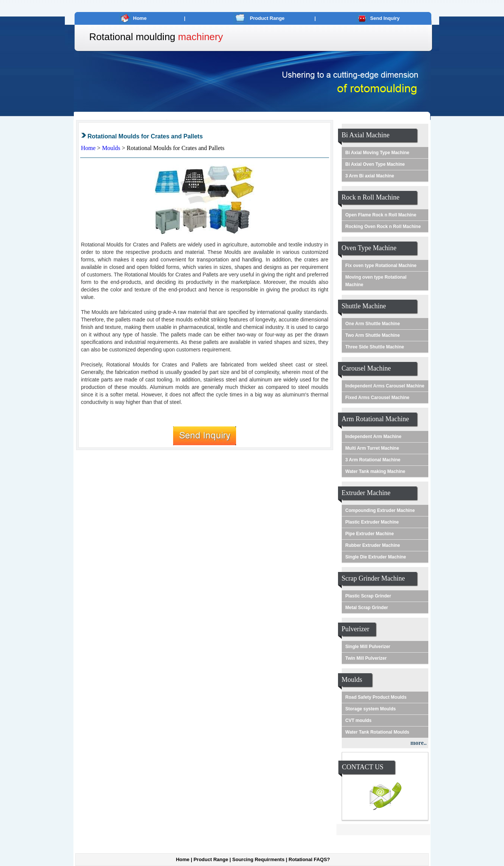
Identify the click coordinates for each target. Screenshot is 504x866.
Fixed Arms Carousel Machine (378, 398)
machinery (200, 37)
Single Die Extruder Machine (376, 557)
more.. (418, 743)
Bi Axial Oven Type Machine (375, 164)
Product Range (267, 18)
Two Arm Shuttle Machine (373, 335)
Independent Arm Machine (374, 437)
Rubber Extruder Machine (373, 545)
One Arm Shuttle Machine (373, 324)
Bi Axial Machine (366, 135)
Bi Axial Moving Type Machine (378, 153)
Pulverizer (356, 629)
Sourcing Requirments (258, 859)
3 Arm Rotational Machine (373, 460)
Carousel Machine (366, 368)
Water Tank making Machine (375, 471)
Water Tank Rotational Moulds (378, 732)
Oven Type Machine (369, 248)
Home (140, 18)
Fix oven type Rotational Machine (381, 266)
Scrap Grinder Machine (373, 578)
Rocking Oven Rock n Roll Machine (383, 227)
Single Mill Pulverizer (368, 647)
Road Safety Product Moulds (376, 697)
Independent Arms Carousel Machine (385, 386)
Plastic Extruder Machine (372, 522)
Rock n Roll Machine (371, 197)
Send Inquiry (385, 18)
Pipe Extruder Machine (370, 534)
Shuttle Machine (364, 306)
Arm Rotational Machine (375, 419)
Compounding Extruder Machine (380, 510)
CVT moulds (359, 720)
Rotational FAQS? (309, 859)
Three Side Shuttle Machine (375, 347)
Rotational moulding (132, 37)
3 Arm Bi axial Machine (370, 176)
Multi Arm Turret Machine (372, 448)
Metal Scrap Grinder (367, 608)
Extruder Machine (366, 493)
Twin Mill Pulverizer (366, 658)
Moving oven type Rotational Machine (376, 281)
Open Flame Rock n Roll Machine (381, 215)
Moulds (112, 148)
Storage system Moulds (371, 709)
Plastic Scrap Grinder (368, 596)
